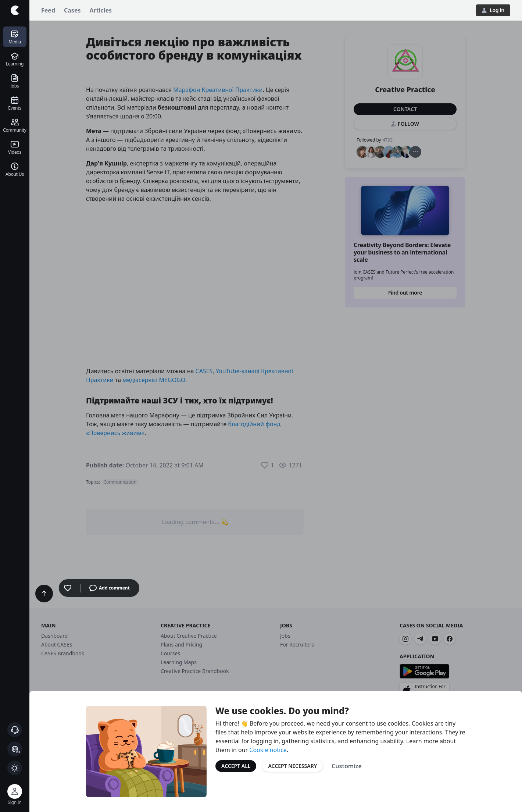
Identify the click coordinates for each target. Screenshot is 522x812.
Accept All (236, 766)
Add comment (110, 588)
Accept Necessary (292, 766)
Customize (347, 766)
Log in (493, 10)
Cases (72, 10)
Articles (101, 10)
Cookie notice (268, 750)
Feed (48, 10)
